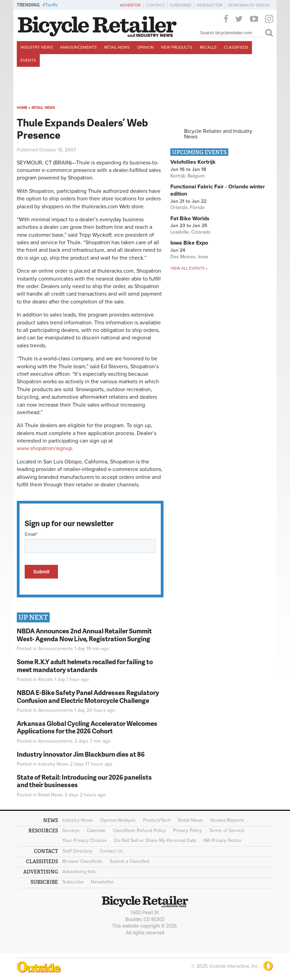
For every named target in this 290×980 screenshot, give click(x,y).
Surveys (71, 830)
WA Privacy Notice (222, 840)
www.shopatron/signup (44, 448)
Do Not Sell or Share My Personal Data (155, 840)
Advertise (130, 5)
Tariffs (52, 5)
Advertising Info (79, 872)
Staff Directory (77, 851)
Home (22, 108)
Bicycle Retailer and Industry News (218, 134)
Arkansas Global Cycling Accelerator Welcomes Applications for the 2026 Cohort (87, 727)
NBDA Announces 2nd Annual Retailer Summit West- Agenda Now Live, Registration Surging (84, 635)
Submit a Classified (130, 861)
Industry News (37, 47)
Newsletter (210, 5)
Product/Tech (157, 820)
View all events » (189, 268)
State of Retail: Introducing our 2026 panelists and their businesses (84, 781)
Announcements (78, 47)
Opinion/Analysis (118, 820)
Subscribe (181, 5)
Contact (155, 5)
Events (28, 60)
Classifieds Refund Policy (139, 830)
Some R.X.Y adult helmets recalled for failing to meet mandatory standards (85, 666)
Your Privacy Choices (85, 840)
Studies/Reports (227, 820)
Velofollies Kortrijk (193, 162)
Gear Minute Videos (249, 5)
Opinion (146, 47)
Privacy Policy (188, 830)
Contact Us (111, 851)
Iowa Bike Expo (189, 243)
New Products (177, 47)
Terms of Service (227, 830)
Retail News (117, 47)
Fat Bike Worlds (190, 219)
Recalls (208, 47)
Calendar (96, 830)
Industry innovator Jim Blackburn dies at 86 (81, 754)
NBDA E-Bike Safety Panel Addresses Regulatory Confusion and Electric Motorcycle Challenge (88, 696)
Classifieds (236, 47)
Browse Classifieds (82, 861)
